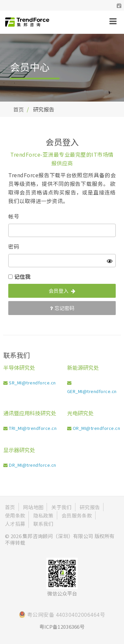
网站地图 (33, 507)
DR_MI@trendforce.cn (33, 465)
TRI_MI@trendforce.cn (33, 428)
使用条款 (15, 515)
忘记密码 (62, 308)
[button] (119, 5)
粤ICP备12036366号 (62, 627)
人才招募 (15, 524)
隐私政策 (43, 515)
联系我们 (43, 524)
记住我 (22, 277)
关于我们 (61, 507)
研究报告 (90, 507)
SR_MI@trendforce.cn (32, 383)
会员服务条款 (77, 515)
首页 (19, 109)
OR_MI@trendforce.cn (97, 428)
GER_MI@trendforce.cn (92, 391)
